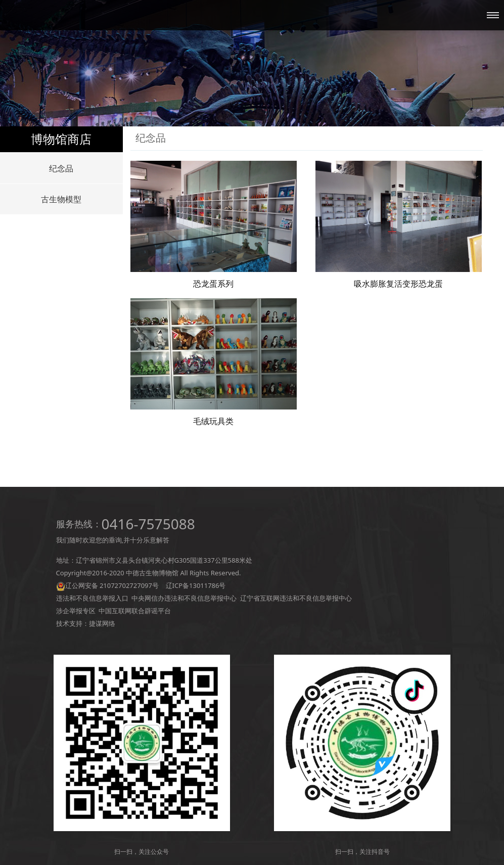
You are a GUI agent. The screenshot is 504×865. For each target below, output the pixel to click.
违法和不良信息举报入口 (92, 598)
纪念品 (61, 168)
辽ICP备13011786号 (196, 585)
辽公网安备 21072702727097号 (112, 585)
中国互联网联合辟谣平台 (135, 611)
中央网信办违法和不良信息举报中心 (184, 598)
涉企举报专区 (76, 611)
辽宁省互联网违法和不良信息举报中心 (296, 598)
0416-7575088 (148, 524)
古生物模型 (61, 199)
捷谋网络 (102, 623)
